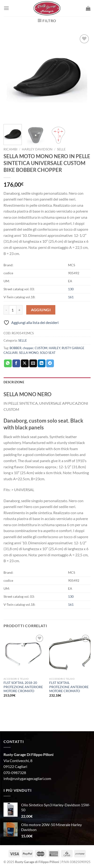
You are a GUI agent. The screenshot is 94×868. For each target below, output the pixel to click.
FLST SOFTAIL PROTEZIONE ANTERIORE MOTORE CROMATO (69, 687)
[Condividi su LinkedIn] (42, 363)
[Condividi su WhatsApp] (8, 363)
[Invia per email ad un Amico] (33, 363)
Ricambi (10, 149)
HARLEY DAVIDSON (37, 149)
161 (71, 297)
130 (71, 289)
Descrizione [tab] (14, 382)
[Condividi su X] (25, 363)
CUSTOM (41, 348)
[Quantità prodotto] (13, 310)
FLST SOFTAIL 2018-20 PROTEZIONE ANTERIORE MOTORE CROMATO (23, 687)
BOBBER (15, 348)
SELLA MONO (29, 353)
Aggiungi (41, 310)
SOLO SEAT (48, 353)
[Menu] (6, 8)
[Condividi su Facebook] (16, 363)
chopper (28, 348)
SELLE (61, 149)
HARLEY (55, 348)
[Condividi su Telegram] (50, 363)
